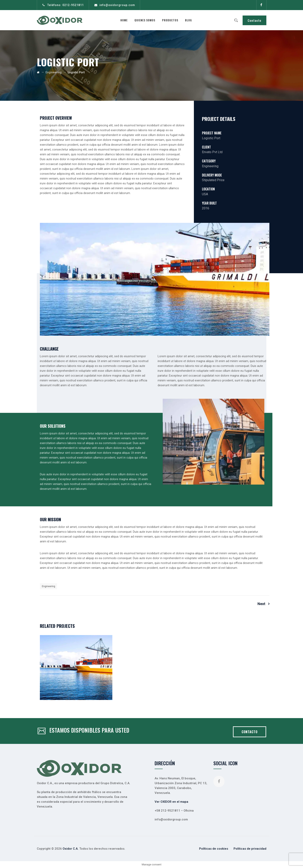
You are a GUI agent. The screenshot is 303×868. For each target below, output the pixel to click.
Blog (189, 20)
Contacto (254, 20)
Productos (171, 20)
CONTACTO (250, 732)
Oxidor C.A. (71, 849)
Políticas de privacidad (250, 849)
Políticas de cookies (214, 849)
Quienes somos (146, 20)
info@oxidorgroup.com (117, 5)
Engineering (49, 586)
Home (125, 20)
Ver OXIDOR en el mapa (171, 802)
